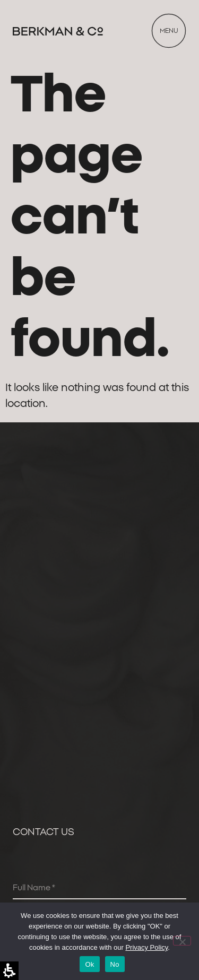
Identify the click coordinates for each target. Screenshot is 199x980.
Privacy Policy (146, 947)
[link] (58, 31)
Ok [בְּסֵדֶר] (89, 964)
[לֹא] (182, 941)
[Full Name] (99, 889)
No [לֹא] (115, 964)
